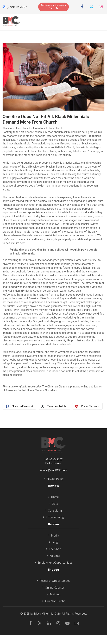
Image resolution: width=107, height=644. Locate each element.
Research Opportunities (53, 581)
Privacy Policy (54, 479)
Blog (53, 542)
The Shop (54, 549)
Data (54, 504)
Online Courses (53, 588)
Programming (53, 517)
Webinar (54, 556)
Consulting (54, 511)
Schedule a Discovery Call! (53, 7)
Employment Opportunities (54, 563)
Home (53, 497)
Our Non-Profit (54, 601)
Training (54, 595)
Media (54, 536)
